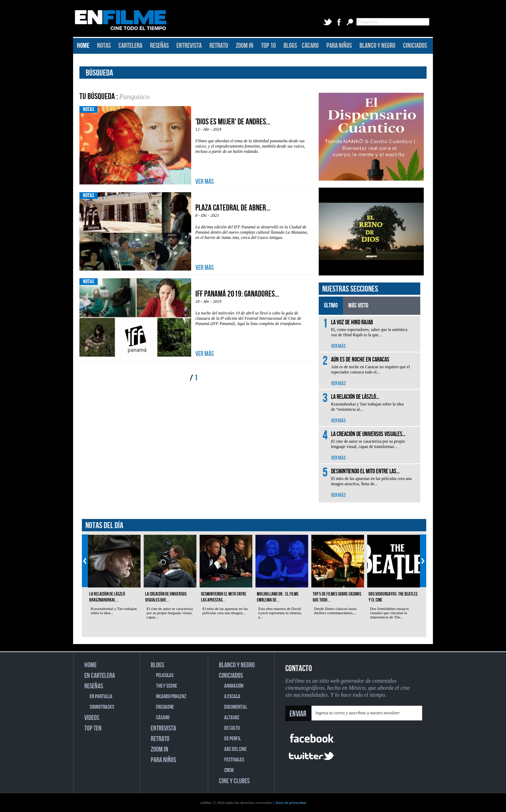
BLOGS (290, 46)
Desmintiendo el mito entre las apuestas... (224, 597)
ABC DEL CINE (235, 749)
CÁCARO (310, 46)
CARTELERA (130, 46)
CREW (229, 770)
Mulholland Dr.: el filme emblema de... (278, 597)
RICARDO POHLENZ (171, 697)
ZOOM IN (245, 46)
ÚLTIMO (331, 306)
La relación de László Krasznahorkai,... (107, 597)
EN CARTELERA (100, 676)
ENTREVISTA (189, 46)
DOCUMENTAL (236, 707)
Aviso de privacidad (291, 803)
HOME (83, 46)
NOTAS (104, 46)
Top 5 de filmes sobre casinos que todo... (337, 597)
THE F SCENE (167, 686)
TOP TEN (93, 728)
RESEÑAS (159, 46)
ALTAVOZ (232, 718)
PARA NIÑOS (339, 46)
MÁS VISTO (358, 306)
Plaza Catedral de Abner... (233, 208)
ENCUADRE (165, 707)
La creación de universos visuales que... (166, 597)
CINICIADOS (415, 46)
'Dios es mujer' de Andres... (233, 122)
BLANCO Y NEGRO (377, 46)
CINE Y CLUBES (234, 781)
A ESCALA (232, 697)
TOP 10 (268, 46)
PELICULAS (165, 675)
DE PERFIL (232, 739)
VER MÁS (205, 182)
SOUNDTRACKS (102, 707)
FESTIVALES (234, 760)
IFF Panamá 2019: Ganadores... (237, 294)
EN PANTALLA (101, 697)
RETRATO (219, 46)
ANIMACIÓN (234, 686)
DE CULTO (232, 728)
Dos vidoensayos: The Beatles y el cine (393, 597)
